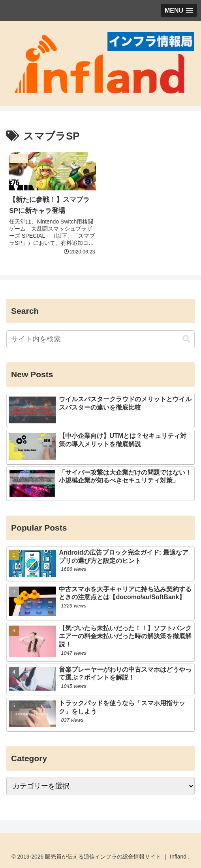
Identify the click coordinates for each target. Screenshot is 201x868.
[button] (186, 339)
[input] (100, 339)
